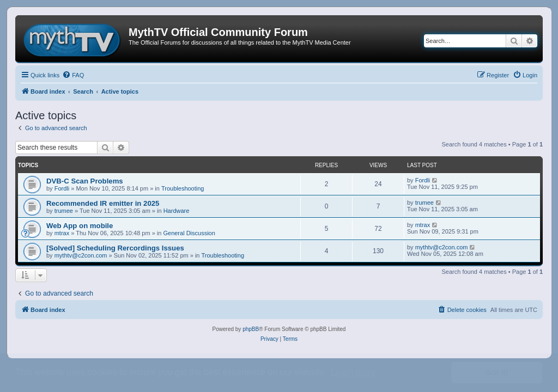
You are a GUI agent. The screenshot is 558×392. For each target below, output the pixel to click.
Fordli (62, 188)
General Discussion (189, 233)
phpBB (251, 329)
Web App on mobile (80, 226)
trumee (64, 211)
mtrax (62, 233)
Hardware (177, 211)
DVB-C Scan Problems (85, 181)
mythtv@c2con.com (81, 255)
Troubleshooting (183, 188)
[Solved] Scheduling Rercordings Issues (115, 248)
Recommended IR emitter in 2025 (103, 203)
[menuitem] (73, 75)
